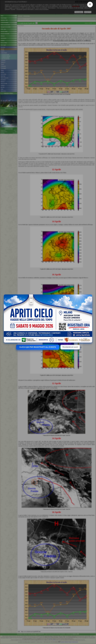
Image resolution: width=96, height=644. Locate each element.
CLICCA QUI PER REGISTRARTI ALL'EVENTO (38, 347)
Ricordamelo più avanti (70, 347)
